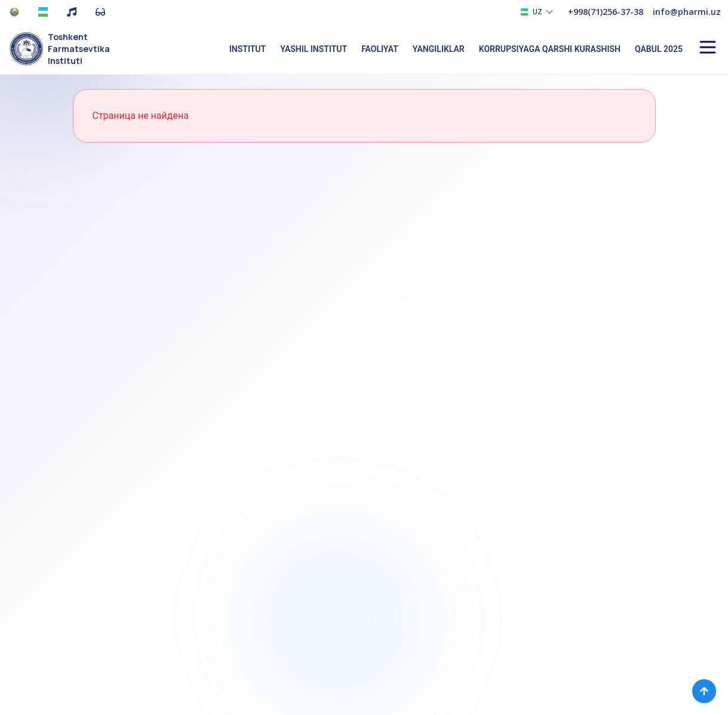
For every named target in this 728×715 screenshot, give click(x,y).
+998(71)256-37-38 (606, 12)
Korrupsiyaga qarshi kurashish (550, 49)
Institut (248, 49)
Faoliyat (380, 49)
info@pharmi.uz (687, 12)
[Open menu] (708, 47)
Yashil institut (314, 49)
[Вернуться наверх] (704, 691)
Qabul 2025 (659, 49)
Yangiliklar (439, 49)
